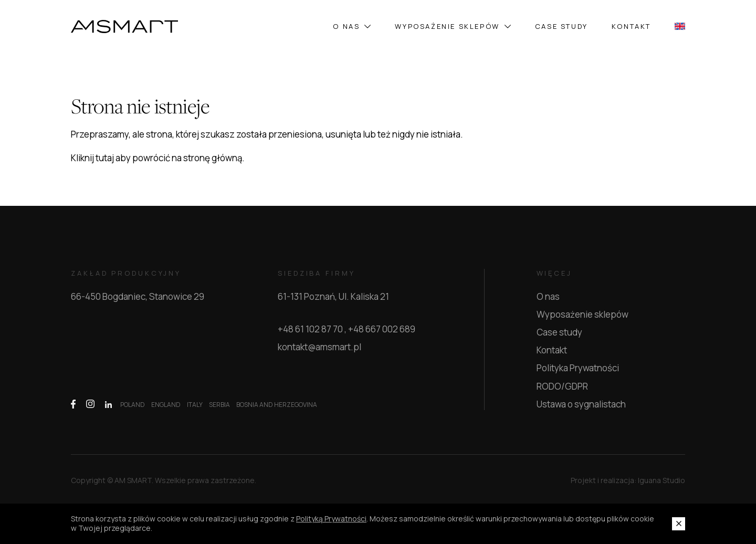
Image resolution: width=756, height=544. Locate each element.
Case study (561, 26)
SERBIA (219, 405)
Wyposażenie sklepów (453, 26)
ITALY (195, 405)
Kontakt (631, 26)
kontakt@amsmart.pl (319, 347)
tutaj (105, 158)
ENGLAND (166, 405)
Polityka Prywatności (578, 368)
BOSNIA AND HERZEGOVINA (277, 405)
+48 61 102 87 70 (310, 329)
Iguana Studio (661, 485)
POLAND (133, 405)
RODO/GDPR (562, 386)
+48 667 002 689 (382, 329)
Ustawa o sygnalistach (581, 404)
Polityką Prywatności (331, 519)
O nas (352, 26)
